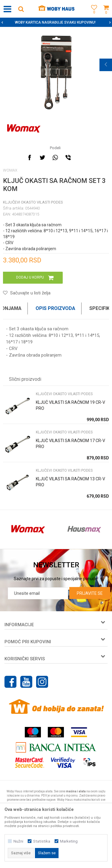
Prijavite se (90, 593)
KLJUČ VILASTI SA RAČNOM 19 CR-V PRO (70, 405)
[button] (21, 9)
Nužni (18, 841)
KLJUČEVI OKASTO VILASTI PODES (33, 202)
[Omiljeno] (93, 16)
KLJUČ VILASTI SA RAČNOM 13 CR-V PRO (70, 482)
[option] (56, 22)
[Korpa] (106, 16)
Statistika (42, 841)
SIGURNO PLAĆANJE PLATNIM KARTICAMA (55, 22)
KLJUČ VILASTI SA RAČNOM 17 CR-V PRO (70, 444)
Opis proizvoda (55, 308)
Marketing (69, 841)
